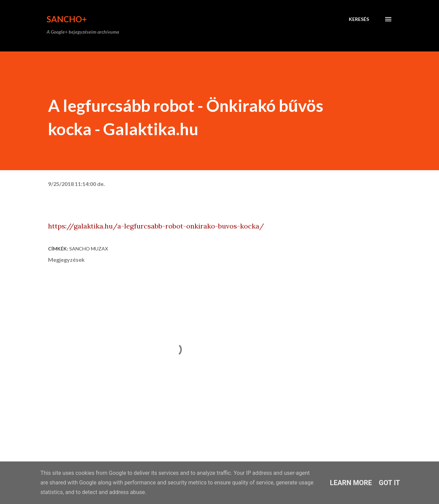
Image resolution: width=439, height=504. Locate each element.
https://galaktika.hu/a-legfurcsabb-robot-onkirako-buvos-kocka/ (156, 226)
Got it (390, 483)
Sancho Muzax (89, 249)
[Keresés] (359, 19)
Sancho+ (67, 19)
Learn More (351, 483)
